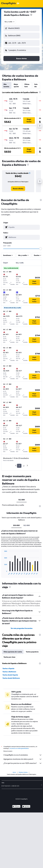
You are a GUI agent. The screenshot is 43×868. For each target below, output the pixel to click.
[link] (18, 189)
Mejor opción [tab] (16, 85)
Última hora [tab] (27, 85)
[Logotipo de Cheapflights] (8, 3)
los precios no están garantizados (19, 748)
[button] (21, 28)
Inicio (14, 772)
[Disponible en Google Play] (16, 807)
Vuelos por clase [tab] (9, 657)
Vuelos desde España (10, 675)
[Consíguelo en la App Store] (26, 807)
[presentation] (31, 15)
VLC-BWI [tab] (22, 500)
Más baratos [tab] (6, 85)
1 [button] (19, 466)
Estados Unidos (23, 772)
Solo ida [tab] (36, 85)
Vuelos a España (8, 668)
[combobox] (10, 22)
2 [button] (24, 466)
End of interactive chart (3, 573)
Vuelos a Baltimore (9, 672)
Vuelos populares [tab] (32, 652)
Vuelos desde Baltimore (11, 678)
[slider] (40, 249)
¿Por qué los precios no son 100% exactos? (23, 763)
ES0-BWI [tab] (16, 525)
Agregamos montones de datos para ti (23, 759)
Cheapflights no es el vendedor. (23, 755)
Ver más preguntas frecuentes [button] (22, 628)
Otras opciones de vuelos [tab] (13, 652)
